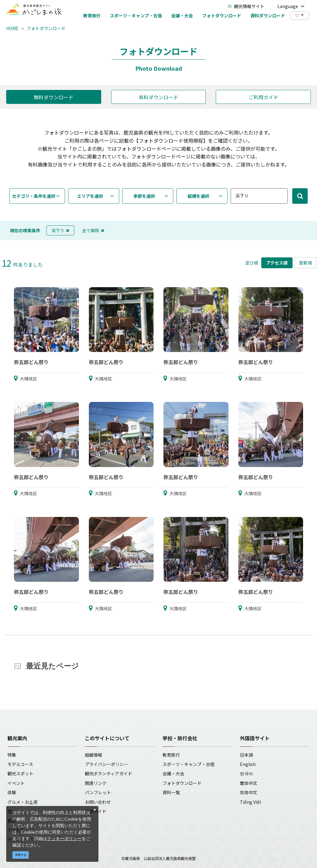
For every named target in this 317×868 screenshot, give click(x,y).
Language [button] (291, 6)
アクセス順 (277, 263)
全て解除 (93, 230)
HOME (12, 28)
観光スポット (20, 773)
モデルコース (20, 764)
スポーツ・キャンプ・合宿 (189, 764)
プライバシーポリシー (106, 764)
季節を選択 (144, 196)
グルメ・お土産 (23, 802)
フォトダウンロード (46, 28)
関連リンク (96, 783)
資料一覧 (171, 792)
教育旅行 (171, 755)
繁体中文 (249, 783)
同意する (21, 855)
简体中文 (249, 792)
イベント (16, 783)
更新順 (306, 263)
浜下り (60, 230)
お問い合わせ (98, 802)
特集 (12, 755)
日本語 (246, 755)
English (248, 764)
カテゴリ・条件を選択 (34, 196)
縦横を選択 (198, 196)
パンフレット (98, 792)
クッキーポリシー (64, 838)
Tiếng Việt (251, 802)
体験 (12, 792)
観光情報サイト (246, 6)
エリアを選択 (90, 196)
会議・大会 (173, 773)
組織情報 (93, 755)
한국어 (246, 773)
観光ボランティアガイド (109, 773)
